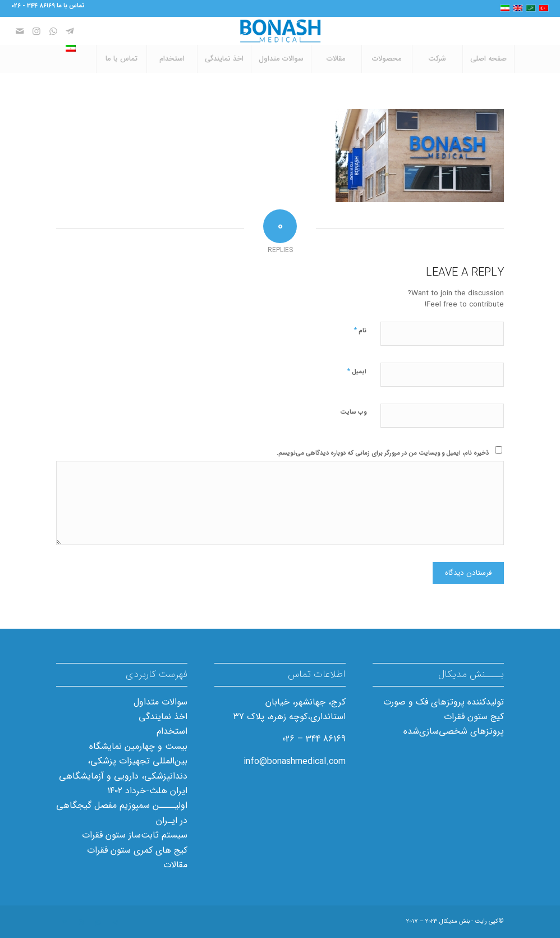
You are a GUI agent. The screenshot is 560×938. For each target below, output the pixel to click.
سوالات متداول (160, 702)
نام (360, 330)
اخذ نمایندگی (163, 717)
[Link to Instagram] (36, 31)
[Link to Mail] (20, 31)
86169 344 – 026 (314, 739)
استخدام (172, 731)
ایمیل (357, 371)
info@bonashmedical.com (295, 761)
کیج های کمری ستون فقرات (137, 850)
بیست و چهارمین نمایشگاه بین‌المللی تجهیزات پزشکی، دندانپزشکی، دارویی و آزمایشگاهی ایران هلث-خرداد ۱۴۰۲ (123, 768)
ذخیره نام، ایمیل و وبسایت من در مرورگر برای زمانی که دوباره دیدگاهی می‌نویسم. (383, 453)
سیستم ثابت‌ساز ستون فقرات (135, 835)
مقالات (175, 865)
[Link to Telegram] (70, 31)
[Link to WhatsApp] (53, 31)
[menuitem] (489, 59)
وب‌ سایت (353, 412)
